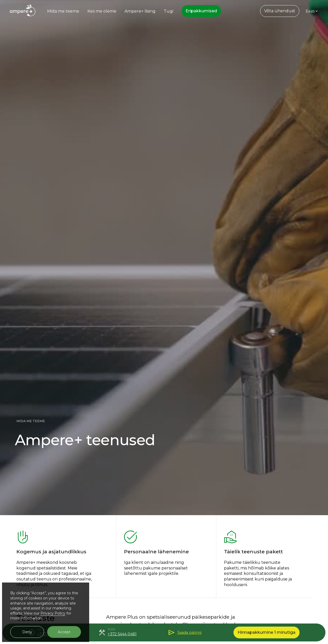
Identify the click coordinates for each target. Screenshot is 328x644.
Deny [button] (27, 632)
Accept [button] (64, 632)
